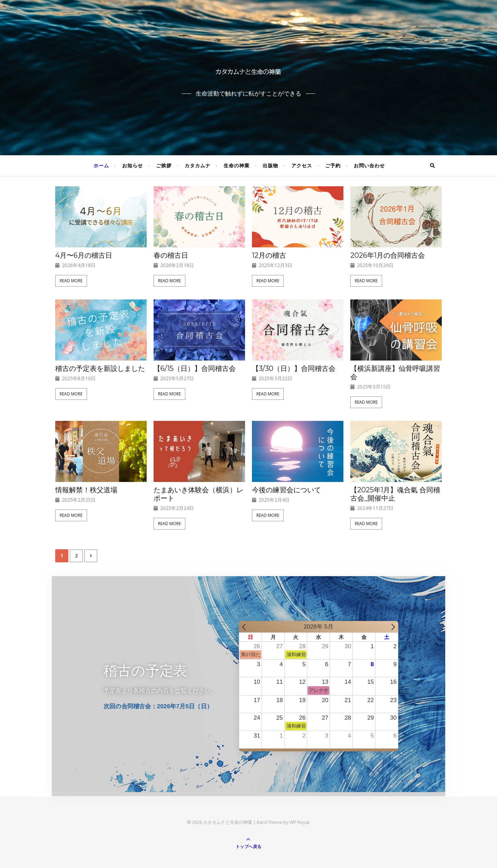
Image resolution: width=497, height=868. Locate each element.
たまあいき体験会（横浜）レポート (198, 494)
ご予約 (333, 165)
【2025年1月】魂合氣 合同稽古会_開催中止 (395, 494)
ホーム (101, 165)
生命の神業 (237, 165)
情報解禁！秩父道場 (86, 490)
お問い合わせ (369, 165)
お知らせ (133, 165)
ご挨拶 (164, 165)
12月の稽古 (269, 255)
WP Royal (299, 822)
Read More (71, 281)
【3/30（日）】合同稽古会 (294, 368)
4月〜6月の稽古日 (84, 255)
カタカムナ (198, 165)
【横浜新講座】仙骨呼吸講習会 (395, 373)
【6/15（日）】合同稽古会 (195, 368)
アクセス (302, 165)
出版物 (270, 165)
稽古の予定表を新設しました (100, 368)
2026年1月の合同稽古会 (388, 255)
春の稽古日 (171, 255)
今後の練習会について (286, 490)
